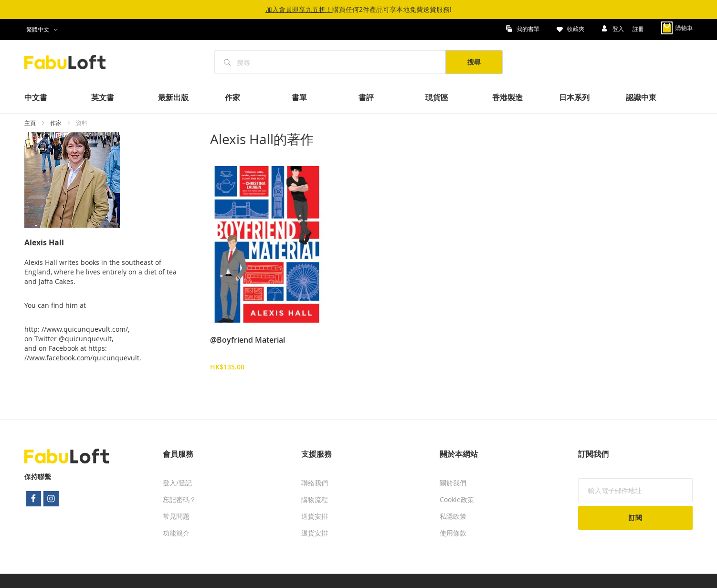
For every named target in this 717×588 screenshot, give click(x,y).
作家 (57, 123)
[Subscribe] (635, 518)
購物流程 (315, 499)
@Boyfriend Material (248, 340)
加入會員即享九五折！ (299, 9)
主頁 (31, 123)
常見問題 (176, 516)
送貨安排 (315, 516)
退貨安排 (315, 533)
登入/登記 (177, 483)
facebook (33, 499)
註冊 (638, 28)
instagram (52, 499)
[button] (44, 30)
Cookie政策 (457, 499)
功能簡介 (176, 533)
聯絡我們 (315, 483)
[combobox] (330, 62)
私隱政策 (453, 516)
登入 (619, 28)
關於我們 (453, 483)
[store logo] (70, 62)
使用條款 (453, 533)
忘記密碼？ (179, 499)
